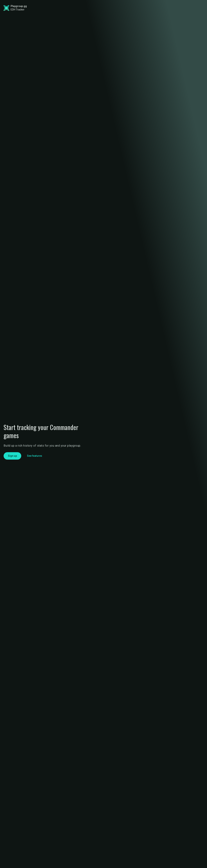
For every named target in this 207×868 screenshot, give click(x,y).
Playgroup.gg (19, 6)
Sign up (172, 8)
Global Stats (58, 8)
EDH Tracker (18, 10)
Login (192, 8)
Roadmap (84, 8)
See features (35, 456)
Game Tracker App (142, 8)
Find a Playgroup (111, 8)
